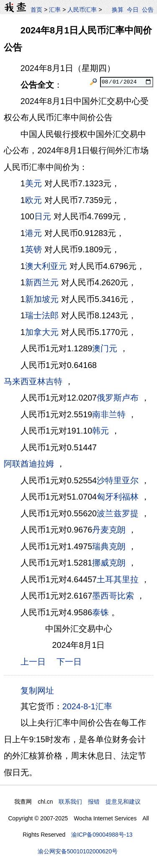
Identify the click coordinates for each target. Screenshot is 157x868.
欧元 (33, 200)
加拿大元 (42, 332)
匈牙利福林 (118, 497)
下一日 (69, 662)
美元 (33, 183)
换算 (118, 10)
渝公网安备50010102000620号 (78, 851)
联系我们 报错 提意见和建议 (100, 802)
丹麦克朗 (109, 530)
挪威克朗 (109, 563)
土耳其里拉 (118, 579)
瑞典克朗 (109, 546)
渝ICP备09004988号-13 (102, 835)
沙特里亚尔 (118, 480)
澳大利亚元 (46, 266)
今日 (133, 10)
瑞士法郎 (42, 315)
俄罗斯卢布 (118, 398)
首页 (36, 10)
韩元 (100, 431)
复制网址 (40, 690)
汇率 (55, 10)
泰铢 (100, 612)
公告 (148, 10)
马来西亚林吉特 (33, 381)
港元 (33, 233)
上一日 (33, 662)
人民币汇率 (82, 10)
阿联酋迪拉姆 (29, 464)
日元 (43, 216)
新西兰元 (42, 282)
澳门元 (105, 348)
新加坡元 (42, 299)
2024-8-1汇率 (87, 706)
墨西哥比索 (113, 596)
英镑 (33, 249)
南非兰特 (109, 414)
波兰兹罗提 (118, 513)
